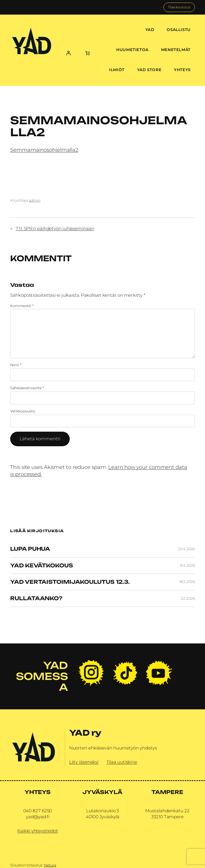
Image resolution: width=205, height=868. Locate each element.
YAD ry (85, 733)
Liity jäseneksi (84, 762)
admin (35, 200)
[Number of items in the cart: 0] (87, 53)
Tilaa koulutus (179, 7)
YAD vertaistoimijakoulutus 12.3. (70, 582)
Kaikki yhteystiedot (37, 831)
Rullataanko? (36, 598)
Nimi (16, 365)
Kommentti (22, 306)
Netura (50, 865)
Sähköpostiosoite (27, 388)
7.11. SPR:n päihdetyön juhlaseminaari (55, 228)
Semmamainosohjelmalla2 (44, 150)
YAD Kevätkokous (42, 566)
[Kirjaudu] (68, 53)
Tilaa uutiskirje (122, 762)
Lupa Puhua (30, 549)
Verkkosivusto (23, 411)
